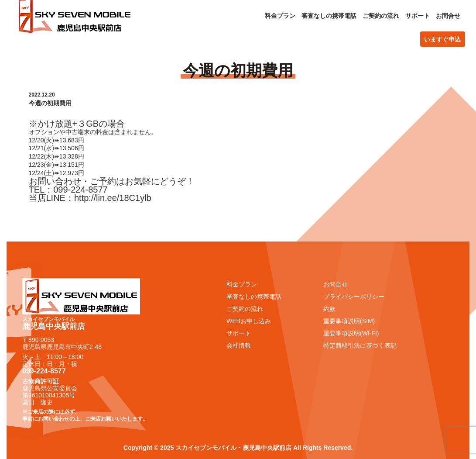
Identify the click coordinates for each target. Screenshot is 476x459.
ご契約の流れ (381, 16)
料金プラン (280, 16)
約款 (329, 309)
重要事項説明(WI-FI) (351, 333)
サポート (418, 16)
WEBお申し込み (249, 321)
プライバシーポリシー (354, 297)
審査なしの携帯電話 (329, 16)
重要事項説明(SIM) (349, 321)
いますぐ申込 (442, 39)
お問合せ (448, 16)
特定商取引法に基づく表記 (360, 345)
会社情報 (239, 345)
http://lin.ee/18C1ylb (113, 198)
